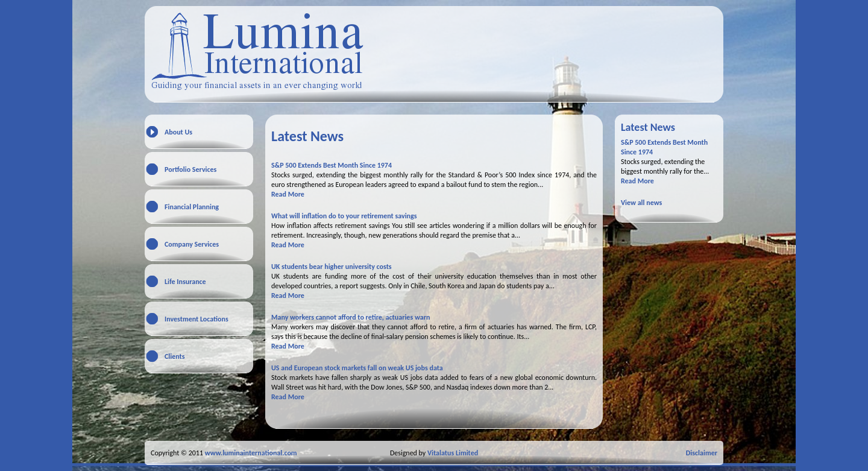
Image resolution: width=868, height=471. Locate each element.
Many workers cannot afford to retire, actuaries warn (351, 317)
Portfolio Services (190, 169)
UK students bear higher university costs (332, 267)
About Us (178, 132)
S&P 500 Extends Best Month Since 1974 (332, 165)
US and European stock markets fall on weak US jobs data (357, 368)
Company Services (192, 244)
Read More (288, 194)
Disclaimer (702, 453)
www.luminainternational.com (251, 453)
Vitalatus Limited (453, 453)
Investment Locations (197, 319)
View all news (641, 203)
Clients (175, 356)
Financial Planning (192, 207)
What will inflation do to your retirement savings (344, 216)
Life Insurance (185, 282)
